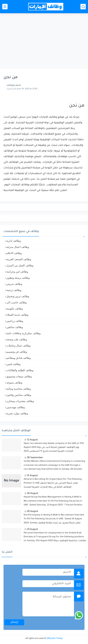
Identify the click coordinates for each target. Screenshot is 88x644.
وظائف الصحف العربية (19, 259)
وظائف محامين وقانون (19, 395)
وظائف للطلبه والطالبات (20, 370)
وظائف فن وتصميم (17, 352)
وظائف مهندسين (16, 407)
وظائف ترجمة (14, 290)
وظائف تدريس (14, 284)
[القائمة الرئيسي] (5, 7)
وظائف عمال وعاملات (18, 346)
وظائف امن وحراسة (17, 272)
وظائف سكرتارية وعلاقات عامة (23, 333)
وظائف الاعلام (14, 253)
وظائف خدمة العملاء (17, 315)
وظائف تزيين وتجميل (18, 296)
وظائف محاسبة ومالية (18, 389)
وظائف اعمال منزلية (18, 247)
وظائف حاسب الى (16, 302)
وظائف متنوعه (14, 383)
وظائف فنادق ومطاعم (18, 358)
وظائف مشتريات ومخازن (20, 401)
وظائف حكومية (15, 309)
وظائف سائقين (15, 327)
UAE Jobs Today (55, 639)
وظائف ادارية (13, 241)
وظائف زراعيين (15, 321)
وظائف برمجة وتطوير (18, 278)
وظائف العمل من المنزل (20, 265)
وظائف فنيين (13, 364)
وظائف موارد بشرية (17, 413)
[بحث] (83, 7)
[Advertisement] (44, 41)
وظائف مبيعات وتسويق (19, 376)
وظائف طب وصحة (17, 339)
